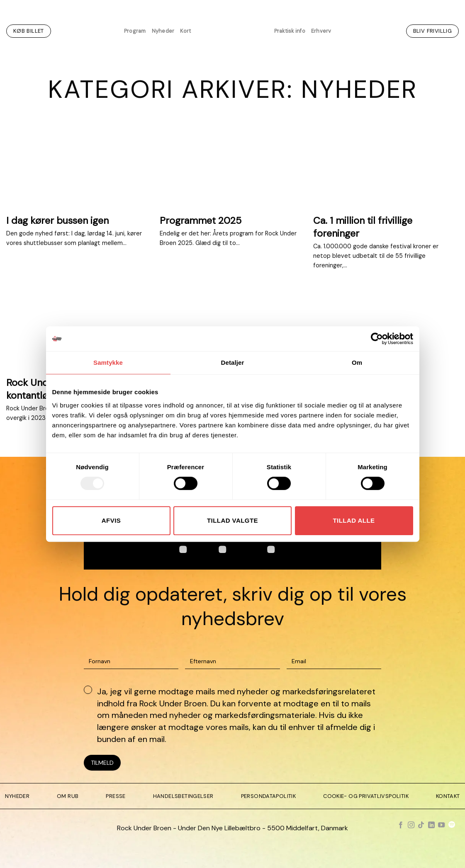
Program (135, 31)
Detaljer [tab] (233, 362)
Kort (185, 31)
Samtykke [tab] (108, 362)
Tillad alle (354, 520)
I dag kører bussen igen (57, 221)
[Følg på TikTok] (421, 825)
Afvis (111, 520)
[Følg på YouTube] (441, 825)
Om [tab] (357, 362)
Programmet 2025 (201, 221)
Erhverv (321, 31)
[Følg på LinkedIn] (431, 825)
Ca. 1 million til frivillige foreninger (363, 227)
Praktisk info (290, 31)
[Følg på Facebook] (401, 825)
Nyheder (163, 31)
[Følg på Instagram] (411, 825)
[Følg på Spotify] (452, 825)
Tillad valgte (232, 520)
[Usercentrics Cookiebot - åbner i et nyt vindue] (377, 339)
